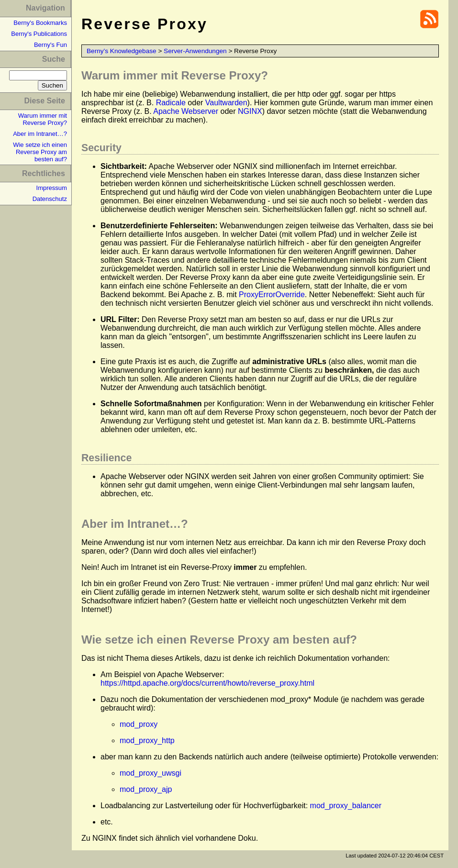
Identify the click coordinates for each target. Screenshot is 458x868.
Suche (54, 59)
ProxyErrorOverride (272, 295)
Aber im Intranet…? (40, 134)
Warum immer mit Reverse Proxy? (43, 119)
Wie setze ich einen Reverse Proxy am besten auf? (40, 152)
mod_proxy (139, 724)
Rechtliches (44, 173)
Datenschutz (50, 199)
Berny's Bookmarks (40, 23)
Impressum (52, 188)
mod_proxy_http (147, 740)
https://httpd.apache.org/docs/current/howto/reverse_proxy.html (207, 683)
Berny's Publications (39, 34)
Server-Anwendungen (195, 51)
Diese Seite (44, 101)
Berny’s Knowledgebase (122, 51)
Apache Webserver (186, 111)
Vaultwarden (226, 103)
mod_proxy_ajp (146, 789)
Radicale (171, 103)
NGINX (250, 111)
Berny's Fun (50, 45)
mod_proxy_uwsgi (151, 773)
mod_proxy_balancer (346, 806)
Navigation (45, 8)
